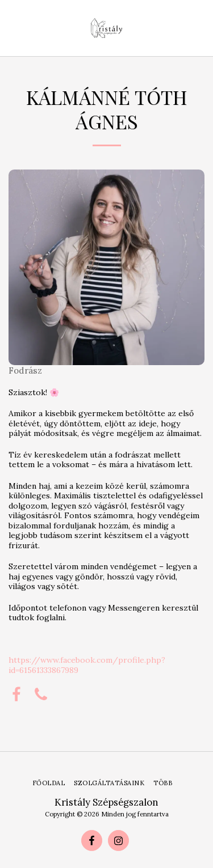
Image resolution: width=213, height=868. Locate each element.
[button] (12, 27)
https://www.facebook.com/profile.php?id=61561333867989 (87, 665)
